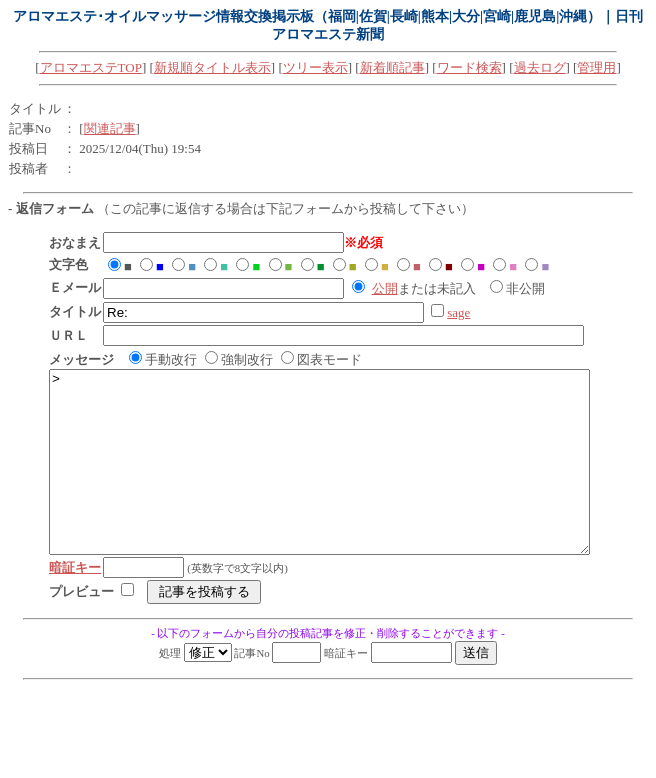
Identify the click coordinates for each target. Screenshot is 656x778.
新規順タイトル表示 (212, 67)
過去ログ (540, 67)
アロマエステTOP (91, 67)
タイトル (35, 108)
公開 (385, 288)
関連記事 (110, 128)
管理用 (596, 67)
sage (458, 312)
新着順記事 (392, 67)
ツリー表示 (315, 67)
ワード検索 (469, 67)
